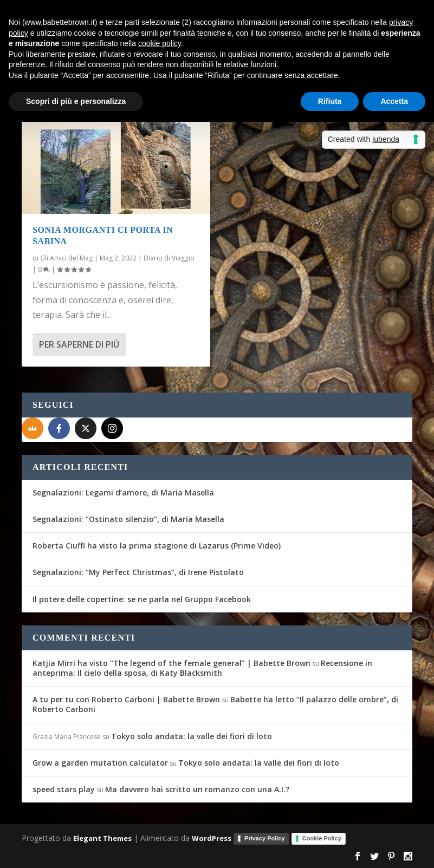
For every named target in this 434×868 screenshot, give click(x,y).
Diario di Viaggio (169, 258)
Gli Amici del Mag (66, 258)
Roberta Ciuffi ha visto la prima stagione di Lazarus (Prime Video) (157, 546)
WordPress (212, 838)
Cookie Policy (322, 838)
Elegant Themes (102, 838)
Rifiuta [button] (330, 101)
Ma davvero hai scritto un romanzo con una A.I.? (197, 789)
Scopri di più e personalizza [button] (76, 101)
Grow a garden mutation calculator (100, 763)
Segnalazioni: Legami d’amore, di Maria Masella (123, 492)
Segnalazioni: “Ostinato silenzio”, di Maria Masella (128, 519)
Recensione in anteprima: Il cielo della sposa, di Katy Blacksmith (202, 668)
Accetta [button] (394, 101)
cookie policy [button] (160, 43)
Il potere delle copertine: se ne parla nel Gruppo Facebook (142, 599)
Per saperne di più (79, 344)
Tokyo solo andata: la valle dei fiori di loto (192, 736)
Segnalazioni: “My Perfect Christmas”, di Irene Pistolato (138, 572)
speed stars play (64, 789)
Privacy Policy (265, 838)
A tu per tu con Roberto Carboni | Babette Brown (126, 699)
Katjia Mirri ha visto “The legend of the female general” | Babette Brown (171, 663)
